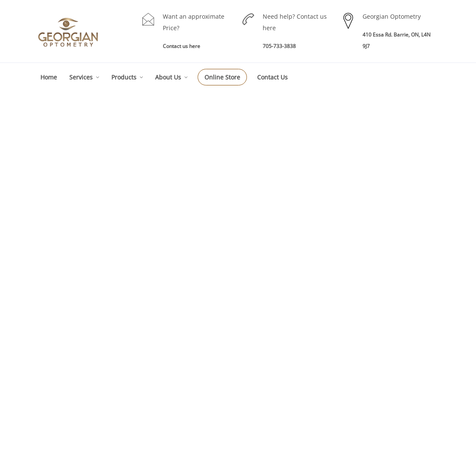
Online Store (222, 77)
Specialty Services (212, 396)
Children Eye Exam (212, 382)
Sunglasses (299, 403)
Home (49, 77)
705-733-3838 (279, 46)
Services (81, 77)
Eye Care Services (212, 354)
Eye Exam (202, 368)
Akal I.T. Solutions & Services (395, 462)
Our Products (301, 347)
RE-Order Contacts (307, 389)
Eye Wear (297, 361)
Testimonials (396, 389)
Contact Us (272, 77)
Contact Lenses (304, 375)
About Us (168, 77)
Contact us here (181, 46)
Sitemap (391, 403)
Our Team (393, 361)
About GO (392, 347)
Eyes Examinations (117, 335)
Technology (394, 375)
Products (124, 77)
